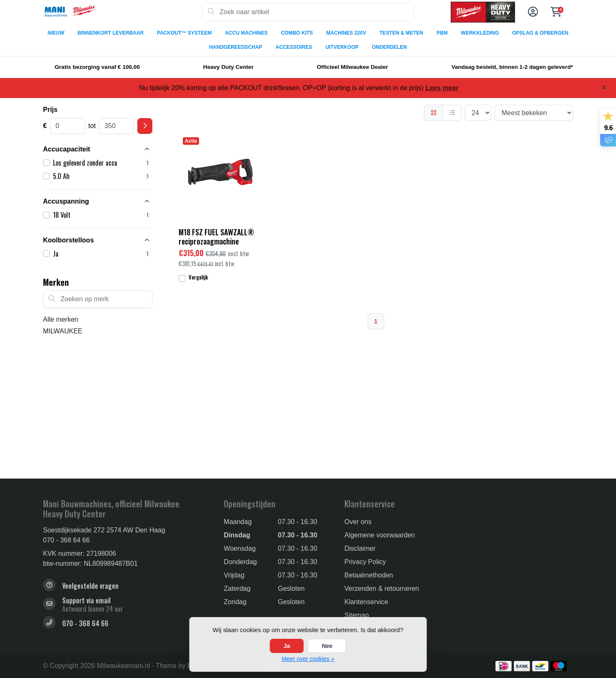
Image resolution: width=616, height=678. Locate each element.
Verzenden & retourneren (382, 589)
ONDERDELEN (389, 47)
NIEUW (56, 33)
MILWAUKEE (63, 331)
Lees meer (442, 88)
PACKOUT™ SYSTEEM (184, 33)
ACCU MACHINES (246, 33)
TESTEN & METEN (401, 33)
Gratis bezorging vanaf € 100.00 (97, 67)
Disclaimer (360, 548)
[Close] (604, 88)
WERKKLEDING (480, 33)
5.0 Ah (102, 176)
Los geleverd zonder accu (102, 163)
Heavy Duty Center (228, 67)
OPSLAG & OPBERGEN (540, 33)
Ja (287, 646)
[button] (532, 12)
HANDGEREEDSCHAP (236, 47)
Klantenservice (366, 602)
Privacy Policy (365, 562)
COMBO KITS (297, 33)
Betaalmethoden (369, 575)
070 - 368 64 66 (66, 540)
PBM (442, 33)
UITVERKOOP (342, 47)
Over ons (358, 522)
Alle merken (61, 319)
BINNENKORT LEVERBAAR (111, 33)
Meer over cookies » (308, 659)
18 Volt (102, 215)
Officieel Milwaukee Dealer (352, 67)
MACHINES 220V (346, 33)
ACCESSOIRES (294, 47)
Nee (327, 646)
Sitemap (357, 615)
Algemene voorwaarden (380, 535)
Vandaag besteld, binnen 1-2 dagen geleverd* (512, 67)
